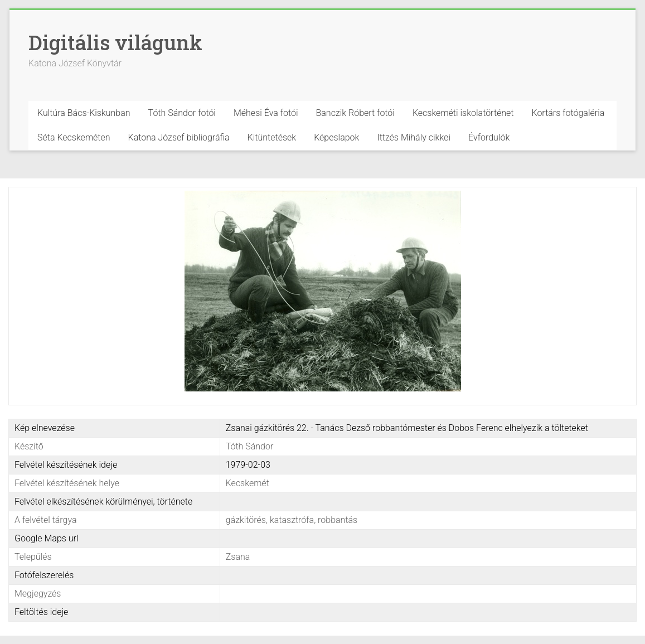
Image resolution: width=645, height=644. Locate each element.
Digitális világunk (115, 42)
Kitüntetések (272, 137)
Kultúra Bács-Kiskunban (84, 113)
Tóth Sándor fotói (182, 113)
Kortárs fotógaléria (568, 113)
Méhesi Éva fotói (266, 113)
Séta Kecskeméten (74, 137)
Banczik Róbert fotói (355, 113)
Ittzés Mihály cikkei (414, 137)
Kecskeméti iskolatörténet (463, 113)
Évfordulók (489, 137)
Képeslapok (336, 137)
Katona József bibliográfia (179, 137)
